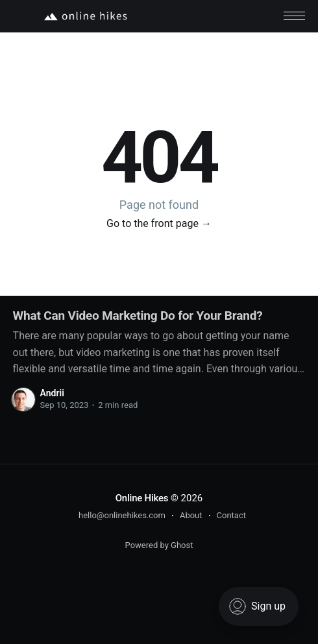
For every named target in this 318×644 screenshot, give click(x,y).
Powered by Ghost (159, 545)
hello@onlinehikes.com (122, 515)
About (191, 515)
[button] (294, 16)
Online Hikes (142, 498)
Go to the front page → (159, 223)
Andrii (52, 393)
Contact (231, 515)
